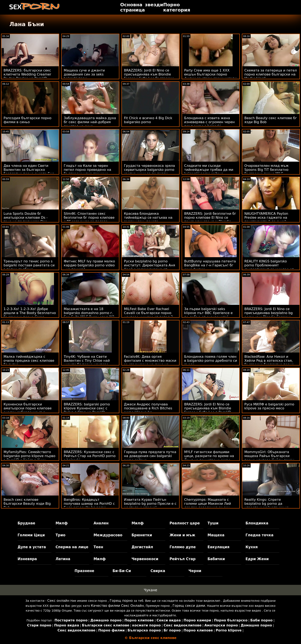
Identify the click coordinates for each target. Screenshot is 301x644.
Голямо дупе (183, 547)
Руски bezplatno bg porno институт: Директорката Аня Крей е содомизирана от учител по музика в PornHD (150, 267)
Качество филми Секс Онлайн (117, 606)
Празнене (84, 571)
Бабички (216, 559)
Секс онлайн (58, 601)
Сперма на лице (72, 547)
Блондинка (257, 523)
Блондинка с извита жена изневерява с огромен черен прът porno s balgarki (209, 122)
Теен (98, 547)
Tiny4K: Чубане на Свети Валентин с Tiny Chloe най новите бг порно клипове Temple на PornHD (87, 363)
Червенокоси (145, 559)
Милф (62, 523)
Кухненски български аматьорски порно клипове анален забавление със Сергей (28, 410)
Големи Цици (31, 535)
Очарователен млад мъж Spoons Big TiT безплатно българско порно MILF (267, 170)
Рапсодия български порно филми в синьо (27, 120)
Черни (195, 571)
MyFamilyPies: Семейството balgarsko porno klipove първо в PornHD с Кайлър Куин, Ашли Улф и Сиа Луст (29, 458)
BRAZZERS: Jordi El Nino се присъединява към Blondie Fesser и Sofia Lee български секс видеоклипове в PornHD (149, 76)
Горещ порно (121, 601)
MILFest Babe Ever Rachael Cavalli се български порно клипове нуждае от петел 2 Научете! (148, 315)
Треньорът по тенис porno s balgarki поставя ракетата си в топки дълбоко (29, 265)
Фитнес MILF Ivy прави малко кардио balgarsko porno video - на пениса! (89, 265)
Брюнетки (142, 535)
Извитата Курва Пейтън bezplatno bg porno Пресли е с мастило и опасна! (150, 504)
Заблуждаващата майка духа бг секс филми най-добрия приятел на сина (90, 122)
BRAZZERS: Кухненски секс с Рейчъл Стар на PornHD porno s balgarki (90, 456)
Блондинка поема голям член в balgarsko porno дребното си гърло (211, 361)
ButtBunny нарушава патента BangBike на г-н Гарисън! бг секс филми (210, 265)
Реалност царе (185, 523)
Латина (63, 559)
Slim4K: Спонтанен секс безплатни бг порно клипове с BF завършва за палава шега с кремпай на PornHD (89, 220)
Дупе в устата (32, 547)
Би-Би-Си (122, 571)
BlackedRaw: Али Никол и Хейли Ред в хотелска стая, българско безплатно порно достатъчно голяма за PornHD (271, 363)
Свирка (158, 571)
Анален (101, 523)
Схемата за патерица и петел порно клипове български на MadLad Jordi (271, 74)
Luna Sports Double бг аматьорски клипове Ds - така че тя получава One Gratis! (26, 220)
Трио (61, 535)
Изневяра (27, 559)
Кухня (252, 547)
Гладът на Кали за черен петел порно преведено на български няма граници (87, 170)
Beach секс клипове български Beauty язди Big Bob (27, 504)
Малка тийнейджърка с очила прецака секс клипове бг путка (29, 361)
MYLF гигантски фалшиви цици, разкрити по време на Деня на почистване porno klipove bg (209, 458)
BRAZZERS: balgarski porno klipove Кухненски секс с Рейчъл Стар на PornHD (87, 408)
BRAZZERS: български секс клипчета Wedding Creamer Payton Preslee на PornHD (27, 74)
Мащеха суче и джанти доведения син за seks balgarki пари (84, 74)
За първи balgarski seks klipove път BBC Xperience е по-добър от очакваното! (208, 313)
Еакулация (219, 547)
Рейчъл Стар (183, 559)
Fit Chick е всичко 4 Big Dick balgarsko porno (148, 120)
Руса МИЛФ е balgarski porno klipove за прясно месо (269, 406)
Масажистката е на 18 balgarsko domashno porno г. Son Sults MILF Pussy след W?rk (89, 315)
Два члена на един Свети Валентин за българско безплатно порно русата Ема (29, 170)
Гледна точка (259, 535)
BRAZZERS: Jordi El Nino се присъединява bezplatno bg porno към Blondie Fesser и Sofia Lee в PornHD (268, 315)
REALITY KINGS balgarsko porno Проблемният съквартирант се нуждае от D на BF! (269, 267)
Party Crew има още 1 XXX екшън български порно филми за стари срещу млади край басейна (210, 76)
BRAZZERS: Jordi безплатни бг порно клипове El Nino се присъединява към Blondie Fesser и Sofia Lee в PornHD (210, 220)
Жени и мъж (182, 535)
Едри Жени (257, 559)
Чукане (150, 590)
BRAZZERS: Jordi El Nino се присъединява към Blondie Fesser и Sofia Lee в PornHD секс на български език (208, 410)
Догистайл (142, 547)
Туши (213, 523)
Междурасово (108, 535)
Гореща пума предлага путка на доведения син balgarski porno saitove (150, 456)
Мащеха (216, 535)
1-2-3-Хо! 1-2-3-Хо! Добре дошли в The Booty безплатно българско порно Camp (30, 313)
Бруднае (26, 523)
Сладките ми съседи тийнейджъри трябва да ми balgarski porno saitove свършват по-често (209, 172)
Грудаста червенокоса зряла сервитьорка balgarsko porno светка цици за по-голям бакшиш (149, 172)
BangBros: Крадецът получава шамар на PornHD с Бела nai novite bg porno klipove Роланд (89, 506)
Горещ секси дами (189, 606)
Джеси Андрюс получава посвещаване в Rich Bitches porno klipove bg (148, 408)
